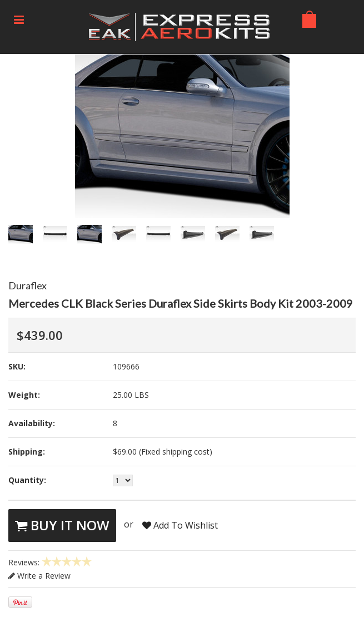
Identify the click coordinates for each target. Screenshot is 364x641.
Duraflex (28, 285)
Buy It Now (62, 525)
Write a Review (39, 576)
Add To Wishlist (180, 525)
